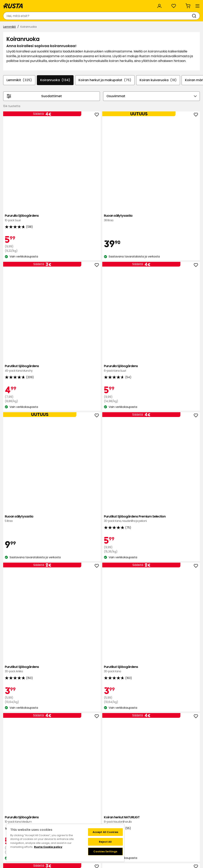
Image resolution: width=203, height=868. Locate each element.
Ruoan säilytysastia (103, 173)
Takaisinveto (27, 813)
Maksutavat (141, 813)
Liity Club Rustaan (115, 808)
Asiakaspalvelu (16, 4)
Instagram (110, 821)
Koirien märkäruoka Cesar (103, 596)
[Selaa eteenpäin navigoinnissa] (195, 110)
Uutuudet (76, 27)
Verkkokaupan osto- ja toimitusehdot (159, 825)
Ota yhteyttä (27, 804)
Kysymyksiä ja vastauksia (35, 808)
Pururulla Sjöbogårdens (64, 173)
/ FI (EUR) (185, 4)
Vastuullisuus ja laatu (50, 4)
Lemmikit (11, 37)
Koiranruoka (68, 106)
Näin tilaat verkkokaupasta (151, 808)
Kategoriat (109, 4)
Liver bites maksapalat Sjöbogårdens (181, 387)
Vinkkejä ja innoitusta (47, 27)
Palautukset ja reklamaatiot (152, 821)
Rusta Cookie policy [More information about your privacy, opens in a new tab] (48, 847)
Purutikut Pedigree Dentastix (142, 596)
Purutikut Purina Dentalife (181, 596)
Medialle (65, 821)
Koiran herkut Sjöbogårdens (142, 387)
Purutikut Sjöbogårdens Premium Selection (103, 279)
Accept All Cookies (105, 832)
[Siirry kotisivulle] (18, 16)
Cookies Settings (105, 851)
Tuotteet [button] (14, 27)
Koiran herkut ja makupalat (119, 106)
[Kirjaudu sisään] (156, 16)
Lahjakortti (25, 817)
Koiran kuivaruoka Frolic (142, 703)
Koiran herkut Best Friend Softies (64, 703)
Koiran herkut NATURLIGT (103, 384)
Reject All (105, 842)
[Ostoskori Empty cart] (192, 16)
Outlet (95, 27)
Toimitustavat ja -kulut (149, 817)
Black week (141, 804)
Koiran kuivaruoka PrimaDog (64, 495)
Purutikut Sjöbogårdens (142, 173)
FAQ (106, 817)
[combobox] (65, 16)
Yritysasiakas (83, 4)
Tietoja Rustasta (70, 808)
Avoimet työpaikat (72, 817)
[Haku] (95, 16)
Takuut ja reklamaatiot (34, 821)
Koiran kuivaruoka (174, 106)
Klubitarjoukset (113, 804)
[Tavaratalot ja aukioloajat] (124, 16)
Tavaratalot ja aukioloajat (77, 804)
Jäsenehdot (111, 813)
